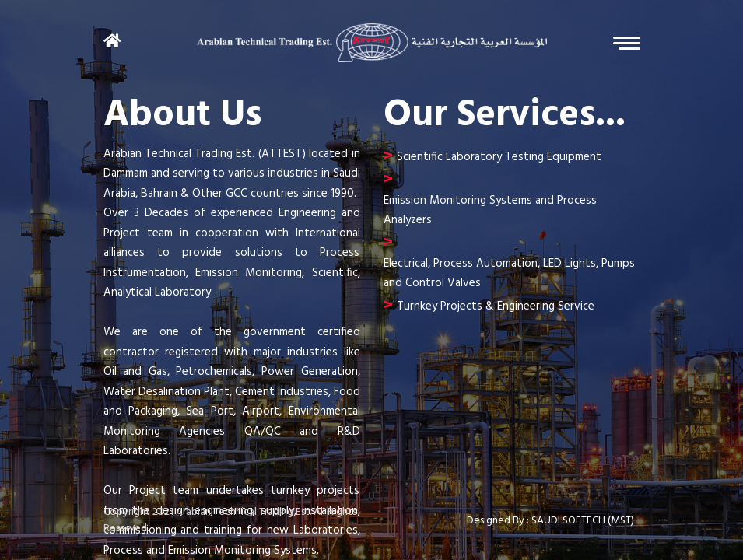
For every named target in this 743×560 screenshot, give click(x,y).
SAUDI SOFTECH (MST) (583, 521)
